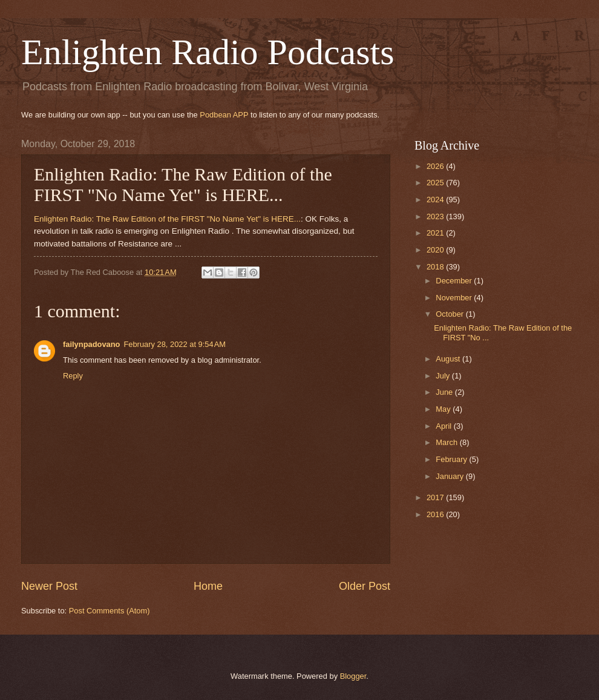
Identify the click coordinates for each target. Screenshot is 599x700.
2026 (436, 166)
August (449, 359)
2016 (436, 514)
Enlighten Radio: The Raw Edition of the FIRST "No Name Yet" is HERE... (167, 219)
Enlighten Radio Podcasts (208, 52)
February (452, 459)
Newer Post (49, 586)
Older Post (365, 586)
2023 (436, 216)
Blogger (353, 676)
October (450, 314)
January (450, 476)
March (447, 442)
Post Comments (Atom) (110, 611)
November (455, 298)
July (444, 376)
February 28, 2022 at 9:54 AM (175, 344)
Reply (73, 376)
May (444, 409)
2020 (436, 250)
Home (208, 586)
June (445, 392)
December (455, 281)
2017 (436, 497)
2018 (436, 267)
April (444, 426)
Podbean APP (224, 115)
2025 (436, 183)
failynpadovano (91, 344)
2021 (436, 233)
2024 (436, 200)
